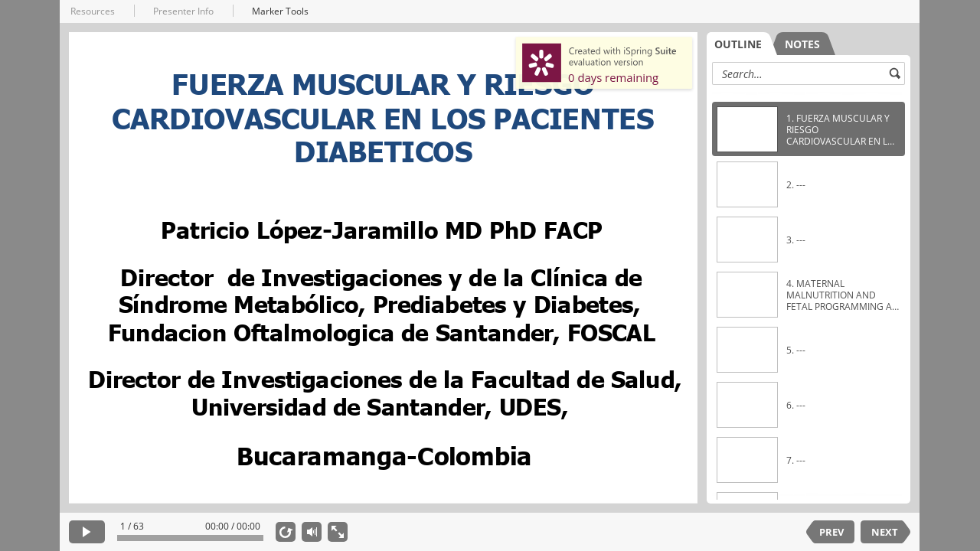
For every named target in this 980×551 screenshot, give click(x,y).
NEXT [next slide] (885, 532)
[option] (808, 129)
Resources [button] (93, 11)
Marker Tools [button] (280, 11)
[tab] (742, 44)
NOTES (802, 44)
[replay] (286, 532)
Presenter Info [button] (183, 11)
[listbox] (808, 294)
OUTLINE (738, 44)
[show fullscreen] (338, 532)
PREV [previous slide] (831, 532)
